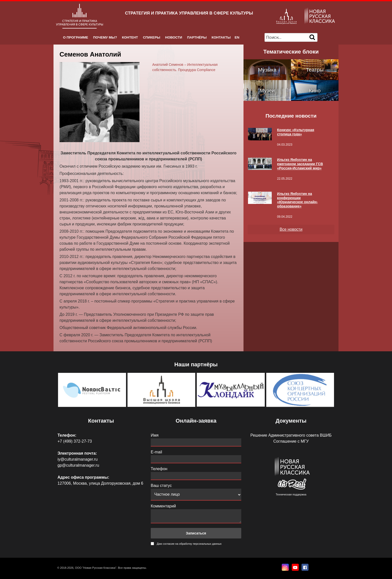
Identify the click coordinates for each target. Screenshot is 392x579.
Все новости (291, 229)
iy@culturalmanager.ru (77, 459)
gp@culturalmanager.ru (78, 465)
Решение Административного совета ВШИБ (291, 435)
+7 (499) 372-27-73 (75, 441)
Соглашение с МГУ (291, 441)
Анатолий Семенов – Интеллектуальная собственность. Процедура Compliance (185, 67)
